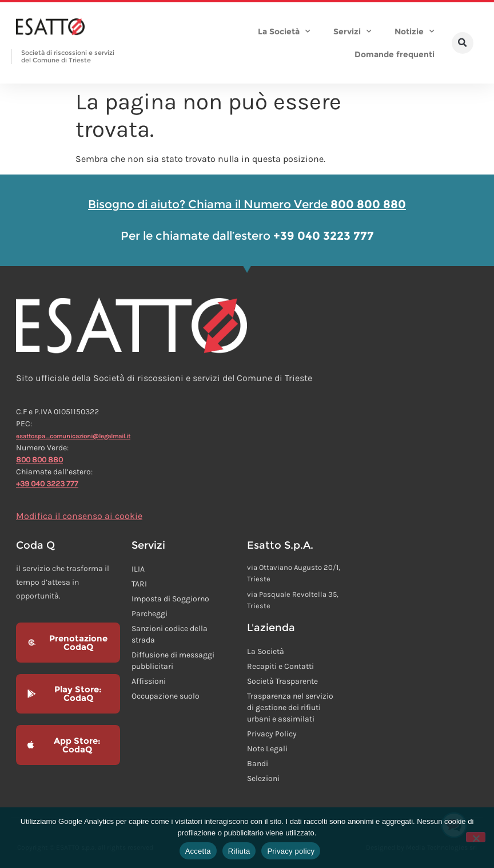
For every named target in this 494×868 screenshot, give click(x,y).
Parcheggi (150, 614)
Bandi (258, 764)
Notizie (415, 31)
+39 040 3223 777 (47, 484)
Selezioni (263, 778)
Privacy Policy (272, 734)
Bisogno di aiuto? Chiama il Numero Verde (247, 204)
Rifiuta (239, 851)
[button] (463, 43)
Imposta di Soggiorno (170, 599)
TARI (139, 584)
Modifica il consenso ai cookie (79, 516)
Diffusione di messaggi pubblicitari (173, 661)
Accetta (198, 851)
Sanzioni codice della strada (170, 634)
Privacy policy (291, 851)
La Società (284, 31)
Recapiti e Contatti (280, 666)
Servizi (352, 31)
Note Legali (267, 749)
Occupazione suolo (166, 696)
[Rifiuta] (476, 837)
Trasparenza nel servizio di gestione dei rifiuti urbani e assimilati (290, 708)
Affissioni (149, 681)
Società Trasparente (282, 681)
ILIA (138, 569)
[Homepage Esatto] (50, 27)
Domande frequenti (395, 54)
